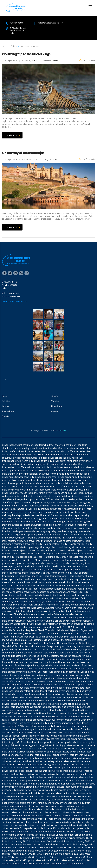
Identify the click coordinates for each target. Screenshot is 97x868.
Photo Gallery (57, 406)
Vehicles (55, 401)
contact (55, 411)
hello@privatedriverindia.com (15, 301)
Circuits (55, 396)
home (5, 396)
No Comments (87, 60)
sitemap (62, 431)
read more (13, 135)
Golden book (8, 411)
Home (5, 46)
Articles (5, 406)
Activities (6, 401)
